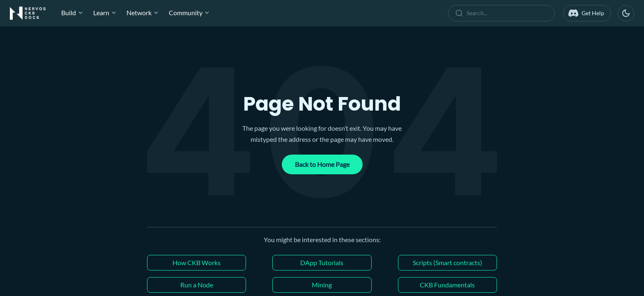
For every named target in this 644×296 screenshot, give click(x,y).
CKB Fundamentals (447, 285)
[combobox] (503, 13)
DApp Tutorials (322, 262)
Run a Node (197, 285)
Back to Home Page (322, 164)
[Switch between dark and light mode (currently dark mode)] (626, 13)
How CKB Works (197, 262)
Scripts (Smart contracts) (447, 262)
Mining (322, 285)
